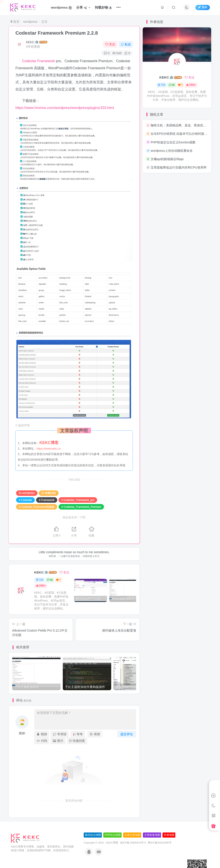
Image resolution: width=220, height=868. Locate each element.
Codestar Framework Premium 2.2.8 (57, 33)
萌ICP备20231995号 (160, 843)
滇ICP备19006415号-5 (133, 843)
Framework (46, 61)
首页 (15, 22)
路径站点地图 (93, 835)
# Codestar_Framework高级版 (37, 507)
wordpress (31, 22)
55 (50, 580)
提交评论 (127, 734)
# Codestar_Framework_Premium (81, 507)
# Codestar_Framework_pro (78, 500)
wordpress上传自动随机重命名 (172, 151)
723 (40, 580)
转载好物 (49, 493)
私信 (126, 44)
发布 (203, 7)
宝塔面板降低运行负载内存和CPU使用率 (179, 167)
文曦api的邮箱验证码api (167, 159)
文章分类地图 (132, 835)
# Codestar (25, 500)
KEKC (30, 42)
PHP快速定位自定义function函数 (173, 142)
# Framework (47, 500)
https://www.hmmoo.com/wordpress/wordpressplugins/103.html (65, 108)
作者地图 (169, 835)
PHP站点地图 (113, 835)
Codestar (29, 61)
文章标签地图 (152, 835)
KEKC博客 (112, 843)
